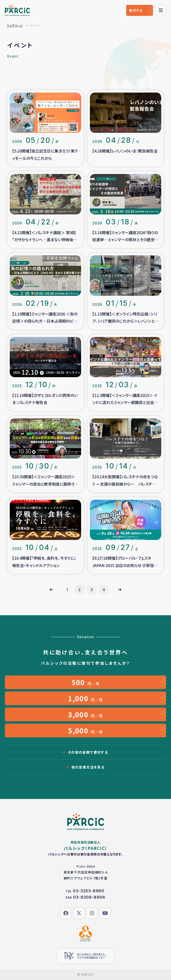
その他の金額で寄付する (88, 752)
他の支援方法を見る (88, 767)
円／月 (86, 682)
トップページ (15, 25)
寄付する (136, 10)
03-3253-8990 (89, 891)
